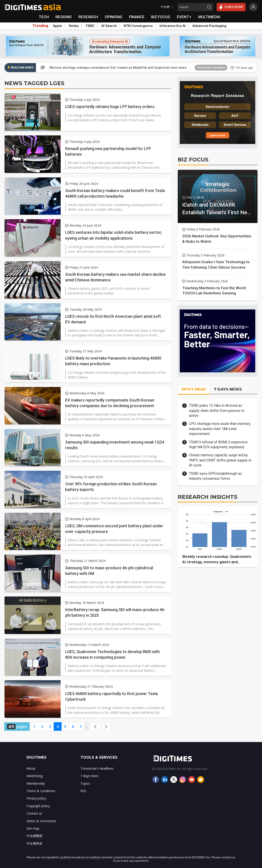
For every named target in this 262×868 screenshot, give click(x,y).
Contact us (34, 813)
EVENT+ (184, 17)
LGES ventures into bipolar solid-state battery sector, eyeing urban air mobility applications (114, 235)
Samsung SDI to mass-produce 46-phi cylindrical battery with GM (109, 571)
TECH (44, 17)
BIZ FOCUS (161, 17)
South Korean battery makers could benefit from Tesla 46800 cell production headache (115, 193)
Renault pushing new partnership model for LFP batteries (108, 151)
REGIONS (64, 17)
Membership (36, 783)
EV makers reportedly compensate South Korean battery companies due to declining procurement (110, 403)
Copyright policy (38, 806)
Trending (40, 26)
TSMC (90, 26)
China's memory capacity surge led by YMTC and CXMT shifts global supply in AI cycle (220, 460)
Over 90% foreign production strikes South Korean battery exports (111, 487)
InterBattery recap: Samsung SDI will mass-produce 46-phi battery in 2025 (115, 612)
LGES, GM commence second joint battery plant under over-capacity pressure (114, 529)
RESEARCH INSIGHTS (208, 497)
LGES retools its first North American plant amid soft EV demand (113, 319)
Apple (57, 26)
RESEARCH (88, 17)
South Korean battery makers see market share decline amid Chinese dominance (115, 277)
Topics (85, 783)
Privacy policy (36, 798)
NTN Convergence (138, 26)
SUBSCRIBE (231, 7)
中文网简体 (34, 843)
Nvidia (74, 26)
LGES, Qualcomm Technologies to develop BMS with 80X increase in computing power (112, 654)
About (31, 768)
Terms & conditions (41, 791)
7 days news (89, 776)
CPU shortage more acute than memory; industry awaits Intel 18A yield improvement (220, 429)
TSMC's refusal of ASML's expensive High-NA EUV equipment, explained (218, 445)
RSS (83, 791)
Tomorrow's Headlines (211, 67)
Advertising (34, 776)
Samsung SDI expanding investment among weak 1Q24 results (115, 445)
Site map (33, 828)
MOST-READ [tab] (194, 389)
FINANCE (137, 17)
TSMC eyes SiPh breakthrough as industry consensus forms (215, 476)
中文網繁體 (34, 836)
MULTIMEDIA (209, 17)
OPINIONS (113, 17)
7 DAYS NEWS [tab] (228, 389)
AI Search (109, 26)
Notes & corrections (41, 821)
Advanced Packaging (209, 26)
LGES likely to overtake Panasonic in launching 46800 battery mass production (113, 361)
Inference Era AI (173, 26)
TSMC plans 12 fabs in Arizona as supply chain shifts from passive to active (217, 411)
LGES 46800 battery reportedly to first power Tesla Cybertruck (111, 696)
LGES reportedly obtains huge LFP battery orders (110, 107)
